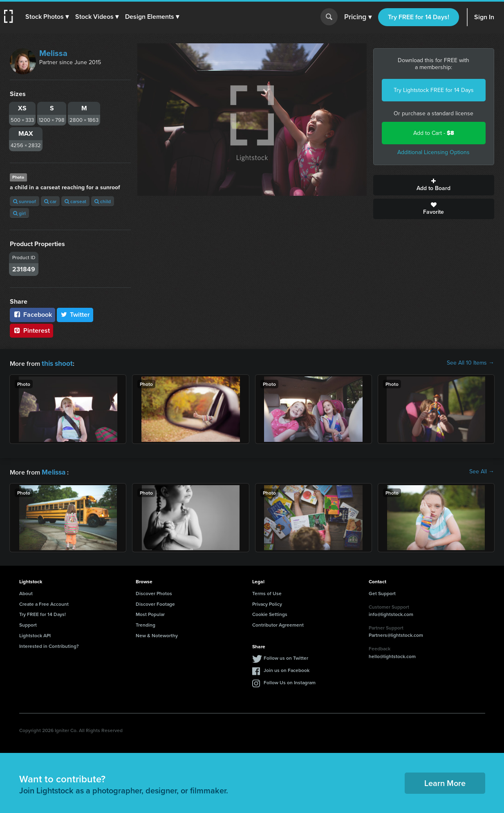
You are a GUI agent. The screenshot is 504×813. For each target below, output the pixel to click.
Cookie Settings (270, 613)
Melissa (53, 53)
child (103, 201)
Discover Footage (155, 602)
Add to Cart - (434, 133)
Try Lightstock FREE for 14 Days (434, 90)
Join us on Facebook (287, 669)
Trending (146, 623)
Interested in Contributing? (49, 644)
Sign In (484, 17)
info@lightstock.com (391, 613)
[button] (48, 17)
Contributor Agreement (278, 623)
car (50, 201)
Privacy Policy (267, 602)
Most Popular (150, 613)
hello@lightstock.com (392, 655)
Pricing (358, 17)
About (26, 592)
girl (19, 213)
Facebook (32, 315)
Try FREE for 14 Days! (419, 17)
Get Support (382, 592)
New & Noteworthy (157, 634)
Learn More (445, 781)
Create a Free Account (44, 602)
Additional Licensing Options (433, 152)
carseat (75, 201)
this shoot (56, 363)
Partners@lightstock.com (396, 633)
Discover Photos (154, 592)
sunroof (25, 201)
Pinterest (31, 330)
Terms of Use (267, 592)
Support (28, 623)
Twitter (75, 315)
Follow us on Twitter (286, 656)
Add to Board (434, 185)
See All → (482, 471)
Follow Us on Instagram (290, 681)
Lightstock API (35, 634)
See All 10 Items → (470, 363)
